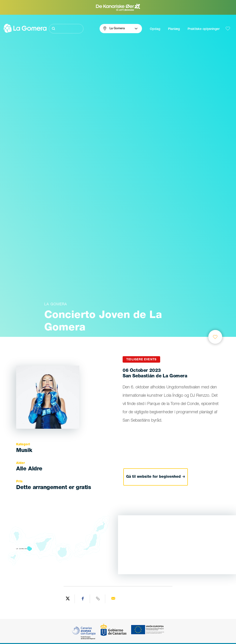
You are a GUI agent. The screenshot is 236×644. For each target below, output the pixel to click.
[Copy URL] (98, 599)
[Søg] (66, 29)
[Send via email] (113, 599)
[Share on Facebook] (83, 599)
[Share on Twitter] (68, 599)
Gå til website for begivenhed (156, 477)
